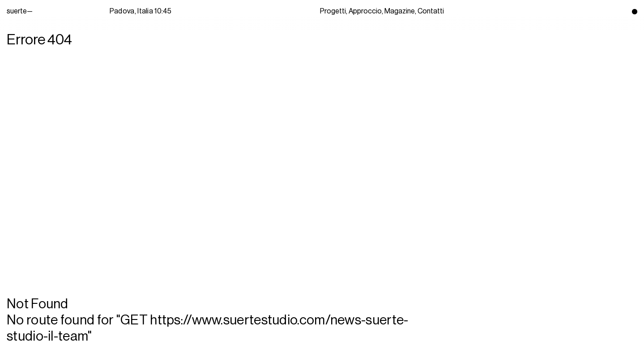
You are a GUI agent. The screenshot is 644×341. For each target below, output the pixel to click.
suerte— (29, 11)
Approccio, (366, 11)
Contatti (431, 11)
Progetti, (334, 11)
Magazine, (400, 11)
